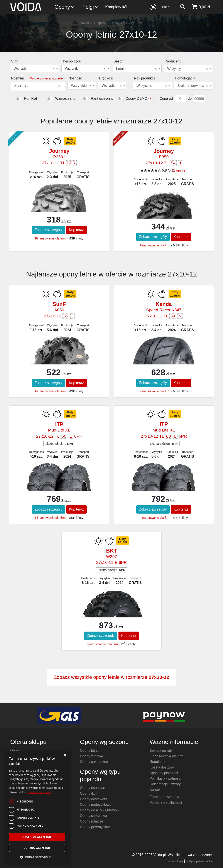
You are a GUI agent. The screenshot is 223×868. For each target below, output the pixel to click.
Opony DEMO (137, 99)
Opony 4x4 (88, 793)
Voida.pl (87, 23)
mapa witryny (175, 861)
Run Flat (30, 99)
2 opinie (179, 170)
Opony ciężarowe (93, 816)
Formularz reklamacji (166, 803)
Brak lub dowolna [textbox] (193, 86)
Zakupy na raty (161, 751)
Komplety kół (116, 7)
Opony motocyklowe (96, 805)
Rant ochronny (102, 99)
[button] (37, 857)
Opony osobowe (93, 788)
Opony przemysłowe (96, 827)
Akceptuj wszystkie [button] (37, 837)
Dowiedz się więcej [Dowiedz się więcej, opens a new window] (39, 792)
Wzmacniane (65, 99)
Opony (65, 7)
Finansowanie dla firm (50, 238)
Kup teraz (76, 230)
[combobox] (35, 68)
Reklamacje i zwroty (165, 784)
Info (166, 7)
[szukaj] (183, 7)
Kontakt (155, 790)
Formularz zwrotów (164, 797)
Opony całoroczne (94, 762)
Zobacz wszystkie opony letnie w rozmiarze (111, 677)
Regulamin (158, 762)
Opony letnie (90, 751)
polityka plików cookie (199, 861)
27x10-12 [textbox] (37, 86)
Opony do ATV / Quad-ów (100, 810)
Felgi (91, 7)
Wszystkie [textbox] (34, 69)
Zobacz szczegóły (48, 230)
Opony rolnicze (92, 821)
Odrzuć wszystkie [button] (37, 848)
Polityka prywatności (165, 778)
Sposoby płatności (164, 773)
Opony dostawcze (94, 799)
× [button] (65, 755)
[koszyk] (201, 7)
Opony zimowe (91, 756)
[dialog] (37, 807)
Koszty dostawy (162, 767)
